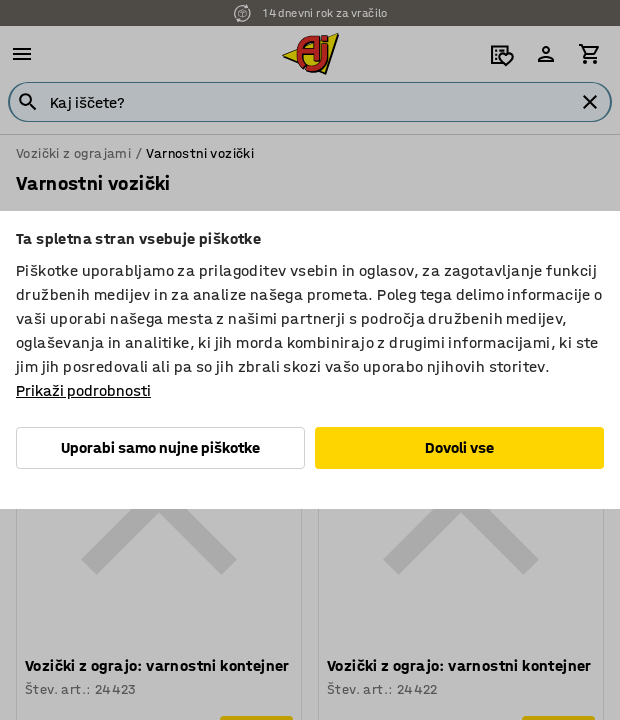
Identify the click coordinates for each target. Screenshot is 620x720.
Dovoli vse (459, 447)
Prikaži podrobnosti (83, 390)
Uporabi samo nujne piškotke (160, 447)
